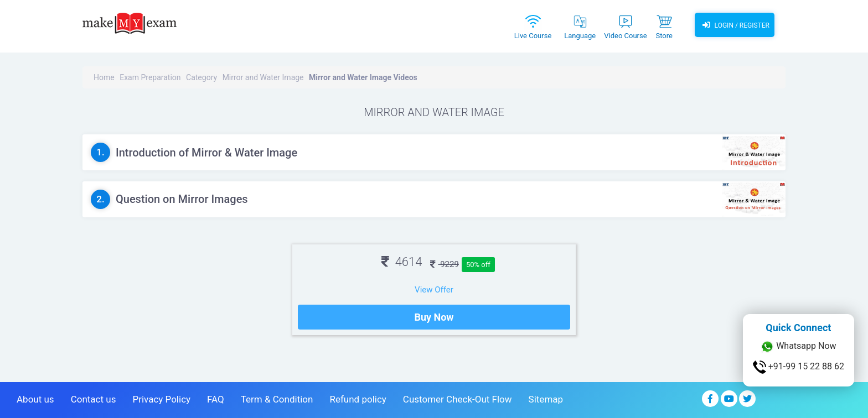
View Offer (434, 290)
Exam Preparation (150, 77)
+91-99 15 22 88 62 (799, 367)
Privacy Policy (161, 399)
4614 (402, 262)
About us (35, 399)
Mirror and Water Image (263, 77)
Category (201, 77)
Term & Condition (277, 399)
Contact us (94, 399)
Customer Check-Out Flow (458, 399)
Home (104, 77)
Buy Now (434, 317)
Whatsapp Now (798, 347)
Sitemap (546, 399)
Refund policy (358, 399)
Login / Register (735, 25)
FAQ (216, 399)
